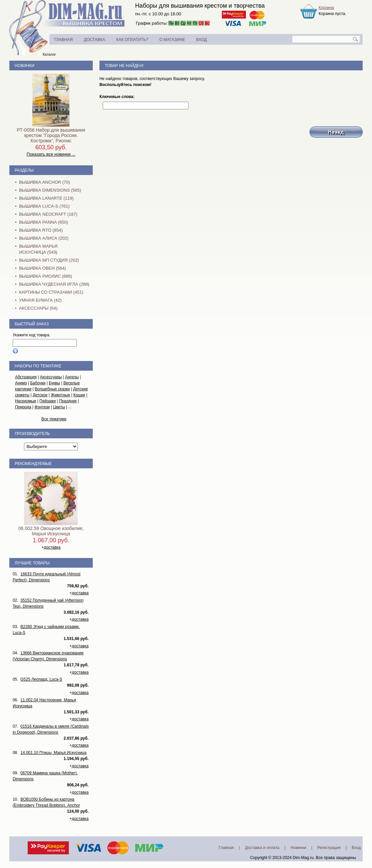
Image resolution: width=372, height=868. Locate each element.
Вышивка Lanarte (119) (46, 198)
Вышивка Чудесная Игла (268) (54, 284)
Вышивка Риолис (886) (46, 276)
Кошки (79, 395)
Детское (40, 395)
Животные (60, 395)
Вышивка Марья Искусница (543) (38, 249)
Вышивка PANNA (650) (44, 222)
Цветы (59, 407)
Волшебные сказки (52, 389)
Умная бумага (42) (40, 300)
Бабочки (38, 383)
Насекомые (26, 401)
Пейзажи (48, 401)
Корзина (326, 8)
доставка (52, 547)
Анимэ (21, 383)
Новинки (25, 66)
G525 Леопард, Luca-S (41, 679)
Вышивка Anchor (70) (45, 182)
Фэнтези (42, 407)
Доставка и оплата (262, 848)
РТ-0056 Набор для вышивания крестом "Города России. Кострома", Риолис (51, 135)
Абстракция (26, 377)
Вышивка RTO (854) (41, 230)
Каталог (49, 54)
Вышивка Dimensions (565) (50, 190)
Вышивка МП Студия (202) (49, 260)
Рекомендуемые (33, 464)
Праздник (68, 401)
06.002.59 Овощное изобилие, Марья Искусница (51, 531)
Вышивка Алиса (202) (44, 238)
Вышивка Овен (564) (43, 268)
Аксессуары (51, 377)
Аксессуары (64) (38, 308)
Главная (226, 848)
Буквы (54, 383)
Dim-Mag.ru (303, 858)
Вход (356, 848)
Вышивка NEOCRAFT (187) (48, 214)
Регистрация (329, 848)
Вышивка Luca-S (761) (44, 206)
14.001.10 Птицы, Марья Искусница (53, 753)
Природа (23, 407)
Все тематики (54, 419)
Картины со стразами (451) (51, 292)
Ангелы (72, 377)
